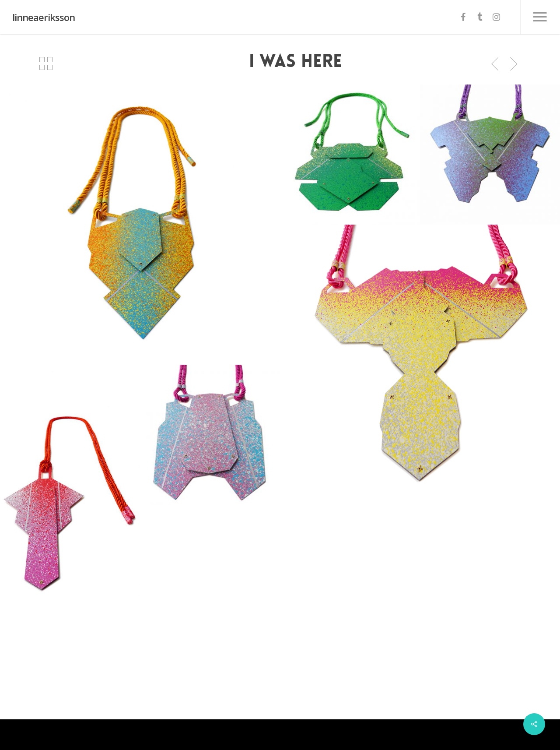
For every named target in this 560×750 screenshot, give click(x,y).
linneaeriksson (44, 17)
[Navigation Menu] (540, 17)
